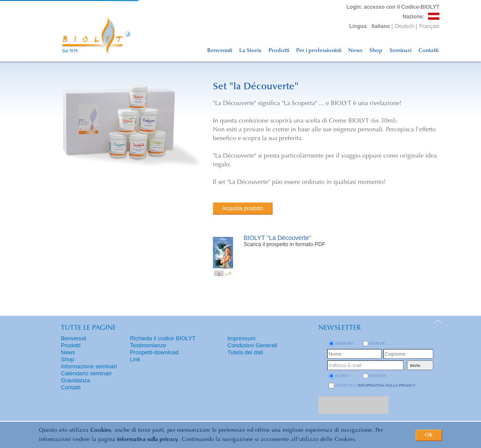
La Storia (250, 51)
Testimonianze (148, 345)
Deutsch (405, 26)
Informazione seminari (89, 366)
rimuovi (378, 376)
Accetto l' (375, 385)
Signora (344, 343)
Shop (376, 51)
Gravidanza (75, 380)
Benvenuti (220, 51)
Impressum (241, 338)
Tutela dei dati (245, 352)
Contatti (428, 51)
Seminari (400, 51)
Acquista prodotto (242, 208)
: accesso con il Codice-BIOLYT (393, 7)
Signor (377, 343)
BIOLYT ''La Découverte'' (277, 238)
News (355, 51)
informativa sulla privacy (148, 439)
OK (429, 435)
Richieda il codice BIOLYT (163, 338)
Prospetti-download (154, 352)
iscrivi (342, 376)
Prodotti (279, 51)
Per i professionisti (319, 51)
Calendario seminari (86, 373)
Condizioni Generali (252, 345)
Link (135, 359)
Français (429, 26)
